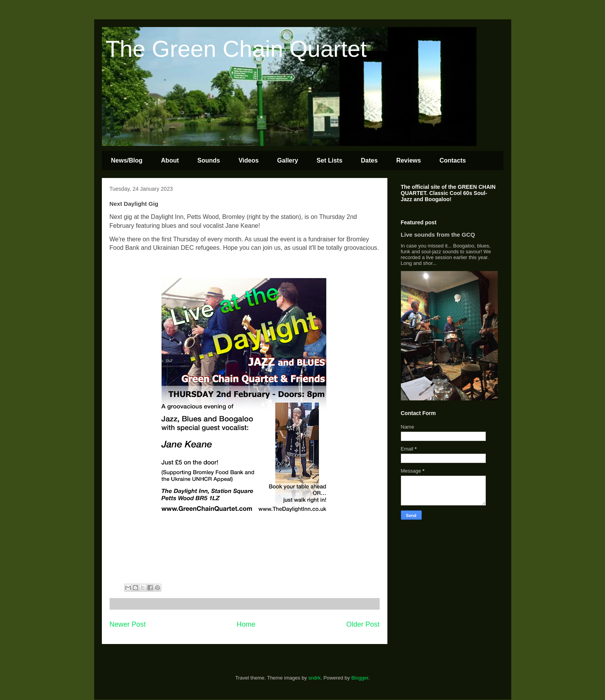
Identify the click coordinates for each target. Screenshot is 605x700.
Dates (369, 160)
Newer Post (128, 624)
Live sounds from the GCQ (438, 235)
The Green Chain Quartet (236, 49)
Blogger (360, 678)
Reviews (409, 160)
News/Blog (127, 160)
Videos (248, 160)
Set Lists (330, 160)
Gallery (287, 160)
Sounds (209, 160)
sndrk (314, 678)
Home (246, 624)
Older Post (363, 624)
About (170, 160)
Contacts (453, 160)
